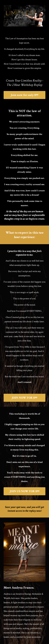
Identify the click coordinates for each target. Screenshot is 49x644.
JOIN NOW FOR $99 (24, 398)
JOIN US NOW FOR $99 (25, 491)
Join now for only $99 (25, 95)
